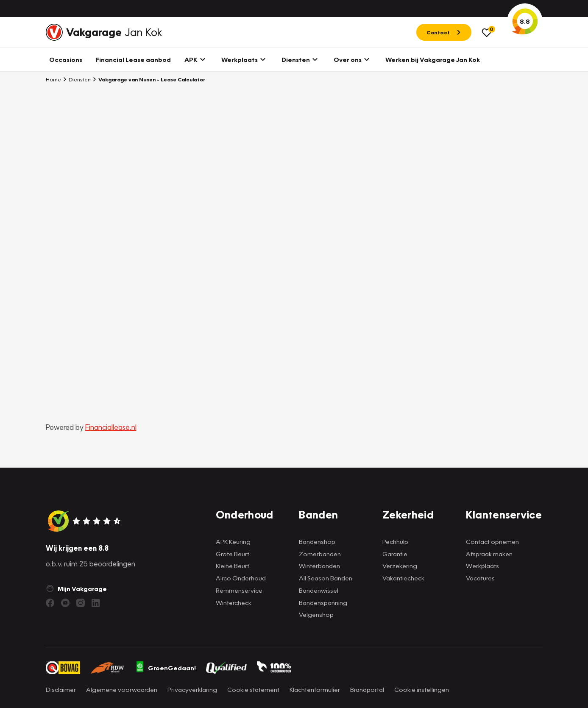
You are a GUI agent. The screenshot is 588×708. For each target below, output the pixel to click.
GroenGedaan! (165, 668)
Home (53, 79)
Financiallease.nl (111, 427)
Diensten (77, 79)
